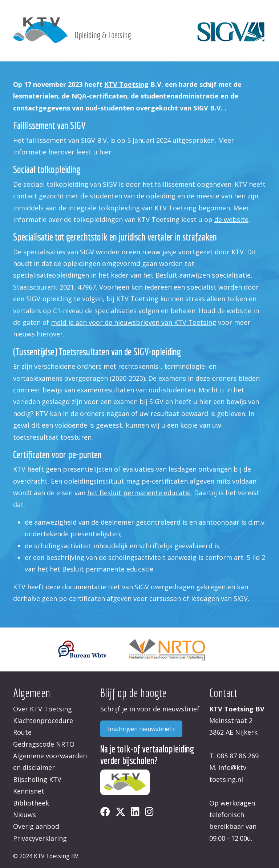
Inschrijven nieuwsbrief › (141, 729)
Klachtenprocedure (43, 720)
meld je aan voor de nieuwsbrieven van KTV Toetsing (134, 322)
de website (231, 219)
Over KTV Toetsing (43, 709)
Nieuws (25, 815)
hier (105, 152)
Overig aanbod (36, 826)
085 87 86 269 (238, 756)
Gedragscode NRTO (44, 744)
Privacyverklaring (40, 838)
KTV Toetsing (126, 84)
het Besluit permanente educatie (139, 493)
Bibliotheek (31, 803)
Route (22, 732)
